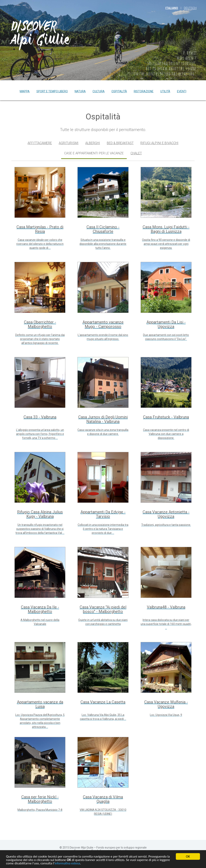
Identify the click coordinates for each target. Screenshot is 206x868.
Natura (80, 91)
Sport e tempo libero (52, 91)
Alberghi (93, 143)
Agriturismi (69, 143)
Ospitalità (119, 91)
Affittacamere (40, 143)
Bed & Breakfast (120, 143)
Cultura (99, 91)
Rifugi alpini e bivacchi (159, 143)
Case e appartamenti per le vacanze (94, 153)
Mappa (25, 91)
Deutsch (190, 8)
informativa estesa (67, 864)
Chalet (136, 153)
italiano (172, 8)
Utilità (165, 91)
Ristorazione (144, 91)
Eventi (182, 91)
